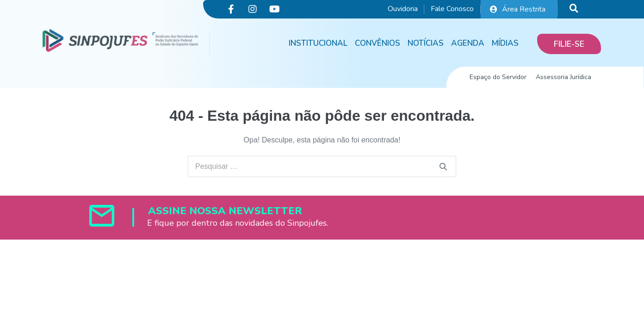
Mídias (505, 43)
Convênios (378, 43)
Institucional (318, 43)
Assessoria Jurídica (563, 77)
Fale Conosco (452, 9)
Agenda (468, 43)
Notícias (426, 43)
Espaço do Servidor (498, 77)
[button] (569, 44)
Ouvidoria (403, 9)
